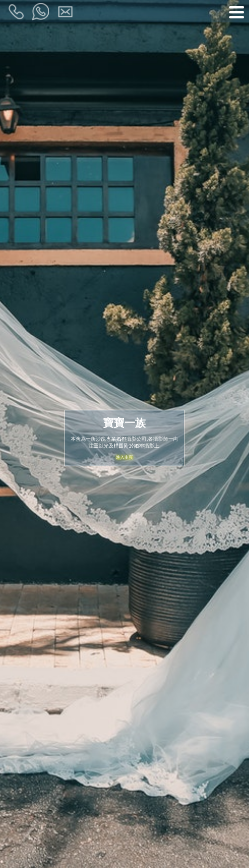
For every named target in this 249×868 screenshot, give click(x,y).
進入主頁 (124, 456)
